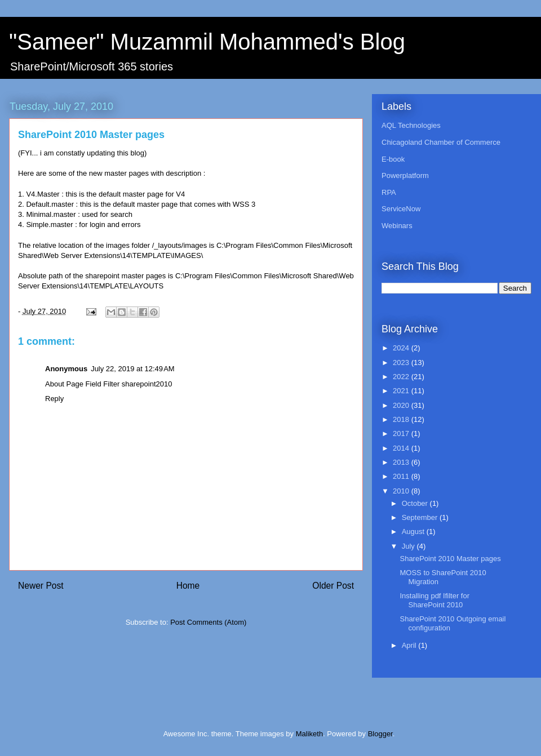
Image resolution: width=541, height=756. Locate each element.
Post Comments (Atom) (208, 622)
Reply (54, 399)
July (409, 546)
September (421, 517)
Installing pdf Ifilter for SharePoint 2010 (434, 600)
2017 (402, 433)
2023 (402, 363)
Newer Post (41, 586)
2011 (402, 476)
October (416, 503)
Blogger (380, 734)
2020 (402, 405)
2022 (402, 377)
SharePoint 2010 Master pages (450, 559)
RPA (389, 192)
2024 (402, 348)
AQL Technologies (411, 125)
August (414, 532)
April (410, 645)
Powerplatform (405, 175)
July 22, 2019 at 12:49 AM (133, 369)
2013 (402, 462)
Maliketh (309, 734)
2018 (402, 419)
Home (188, 586)
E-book (393, 159)
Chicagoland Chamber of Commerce (441, 142)
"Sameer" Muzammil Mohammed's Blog (207, 42)
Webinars (397, 226)
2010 (402, 491)
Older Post (333, 586)
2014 (402, 448)
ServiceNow (401, 209)
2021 (402, 391)
